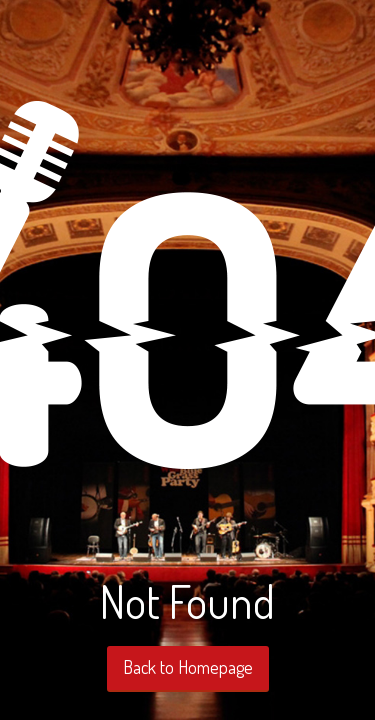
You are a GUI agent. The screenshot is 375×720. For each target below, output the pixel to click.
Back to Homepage (188, 667)
